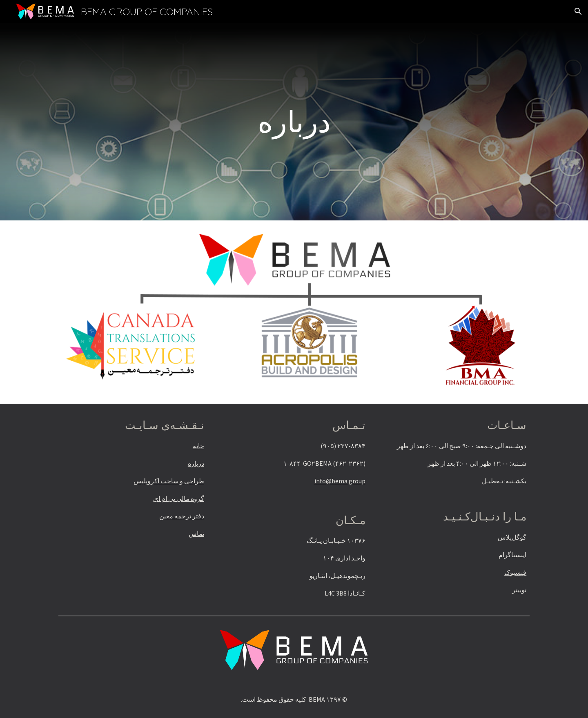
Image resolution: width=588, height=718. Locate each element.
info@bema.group (340, 481)
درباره (196, 463)
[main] (294, 122)
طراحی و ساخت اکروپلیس (169, 481)
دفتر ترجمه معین (182, 516)
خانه (198, 446)
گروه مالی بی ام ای (179, 498)
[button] (578, 11)
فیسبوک (515, 572)
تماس (196, 533)
